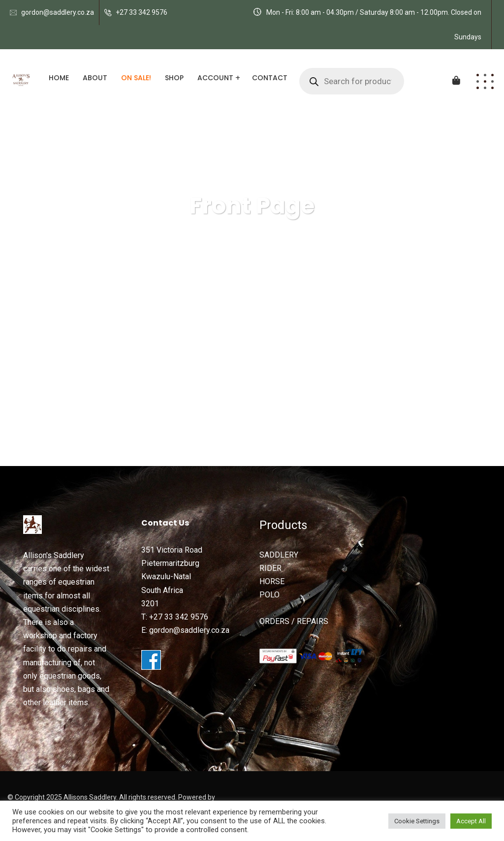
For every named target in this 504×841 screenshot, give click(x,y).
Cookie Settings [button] (417, 821)
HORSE (272, 581)
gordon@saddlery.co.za (58, 12)
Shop (174, 78)
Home (59, 78)
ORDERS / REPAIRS (294, 621)
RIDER (270, 568)
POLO (269, 595)
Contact (270, 78)
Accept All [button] (471, 821)
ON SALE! (136, 78)
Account (215, 78)
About (95, 78)
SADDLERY (279, 555)
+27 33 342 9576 (142, 12)
